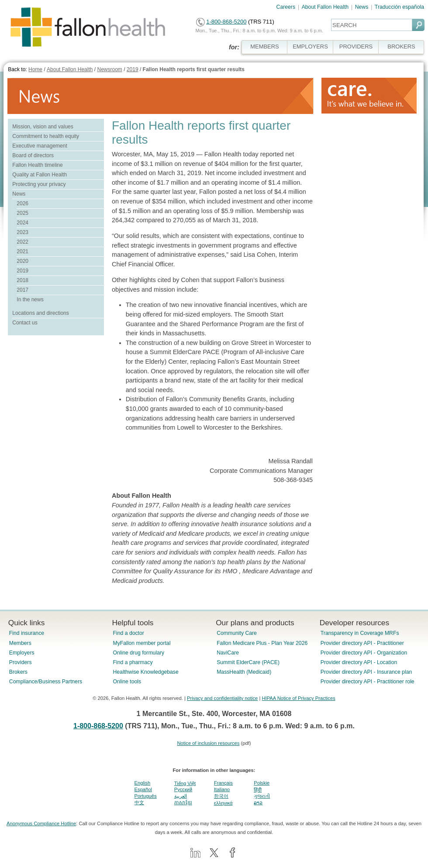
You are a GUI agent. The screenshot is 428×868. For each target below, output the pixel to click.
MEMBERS (265, 46)
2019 (133, 69)
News (362, 7)
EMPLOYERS (310, 46)
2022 (22, 242)
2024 (22, 223)
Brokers (18, 672)
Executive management (40, 146)
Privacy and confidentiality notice (222, 698)
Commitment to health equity (46, 136)
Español (143, 789)
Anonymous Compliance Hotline (41, 823)
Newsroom (109, 69)
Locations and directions (40, 313)
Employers (22, 653)
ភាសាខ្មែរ (183, 803)
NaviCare (228, 653)
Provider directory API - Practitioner (362, 643)
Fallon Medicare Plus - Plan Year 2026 (262, 643)
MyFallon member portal (142, 643)
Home (35, 69)
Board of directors (33, 155)
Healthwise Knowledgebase (145, 672)
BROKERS (401, 46)
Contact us (25, 323)
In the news (30, 300)
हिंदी (258, 790)
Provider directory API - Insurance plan (366, 672)
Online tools (127, 682)
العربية (181, 796)
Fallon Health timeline (37, 165)
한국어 (221, 796)
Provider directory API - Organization (364, 653)
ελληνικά (223, 803)
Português (146, 796)
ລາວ (258, 803)
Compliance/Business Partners (46, 682)
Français (223, 783)
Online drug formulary (138, 653)
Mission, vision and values (43, 127)
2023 (22, 232)
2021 (22, 251)
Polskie (262, 783)
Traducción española (399, 7)
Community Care (237, 633)
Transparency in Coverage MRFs (360, 633)
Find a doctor (128, 633)
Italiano (222, 789)
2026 (22, 203)
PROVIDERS (356, 46)
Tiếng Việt (185, 783)
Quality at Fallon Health (40, 175)
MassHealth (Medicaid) (244, 672)
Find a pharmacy (133, 662)
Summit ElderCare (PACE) (248, 662)
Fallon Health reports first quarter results (194, 69)
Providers (21, 662)
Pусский (183, 789)
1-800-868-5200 (226, 22)
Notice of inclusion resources (208, 743)
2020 (22, 261)
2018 (22, 280)
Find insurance (27, 633)
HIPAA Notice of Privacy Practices (298, 698)
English (143, 783)
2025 (22, 213)
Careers (286, 7)
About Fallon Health (325, 7)
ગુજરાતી (262, 796)
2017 (22, 290)
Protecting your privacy (39, 184)
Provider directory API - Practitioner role (368, 682)
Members (20, 643)
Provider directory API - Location (359, 662)
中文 (139, 803)
